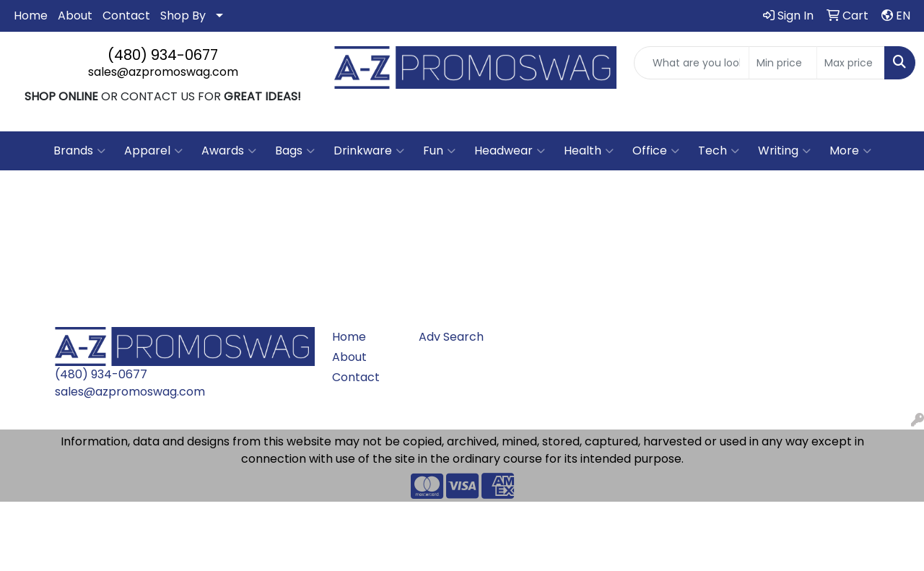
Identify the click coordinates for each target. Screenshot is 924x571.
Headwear (510, 151)
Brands (79, 151)
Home (31, 16)
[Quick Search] (692, 63)
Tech (719, 151)
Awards (229, 151)
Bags (295, 151)
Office (656, 151)
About (75, 16)
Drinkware (369, 151)
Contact (126, 16)
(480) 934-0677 (163, 55)
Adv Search (451, 337)
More (850, 151)
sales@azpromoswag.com (163, 72)
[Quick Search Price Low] (783, 63)
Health (589, 151)
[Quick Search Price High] (851, 63)
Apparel (153, 151)
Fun (439, 151)
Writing (784, 151)
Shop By (183, 16)
